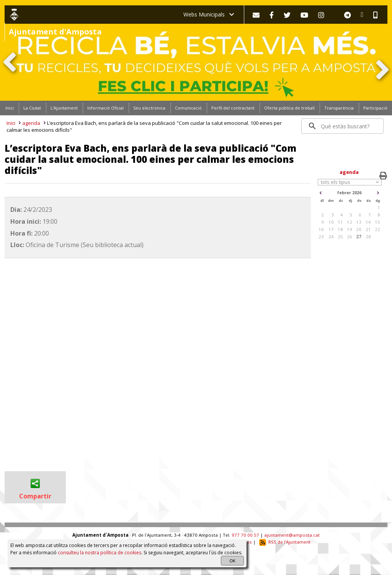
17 (331, 229)
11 (340, 222)
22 (377, 229)
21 (368, 229)
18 (340, 229)
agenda (31, 123)
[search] (343, 126)
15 (377, 222)
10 (331, 222)
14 (368, 222)
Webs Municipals (209, 14)
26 (350, 237)
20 (359, 229)
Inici (11, 123)
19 (350, 229)
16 (321, 229)
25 (340, 237)
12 (350, 222)
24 (331, 237)
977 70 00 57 (245, 535)
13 (359, 222)
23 (321, 237)
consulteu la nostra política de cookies (100, 553)
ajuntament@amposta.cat (292, 535)
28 (368, 237)
